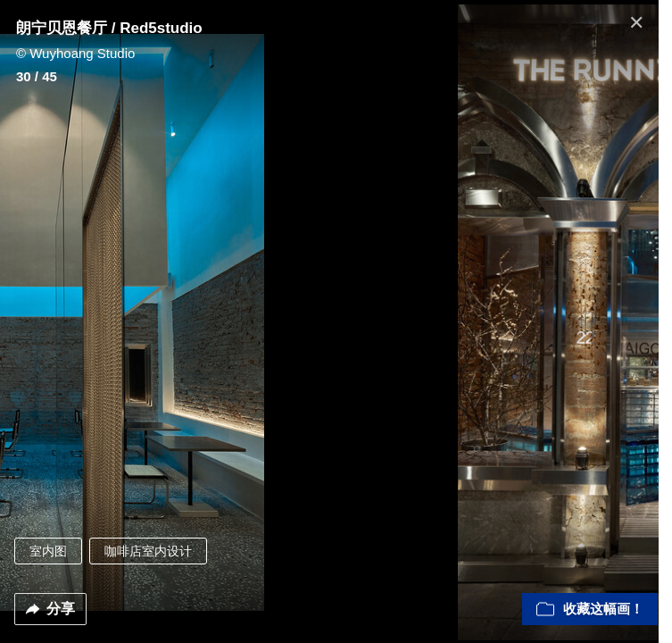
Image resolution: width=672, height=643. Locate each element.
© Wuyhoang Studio (75, 53)
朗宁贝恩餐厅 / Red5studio (109, 28)
